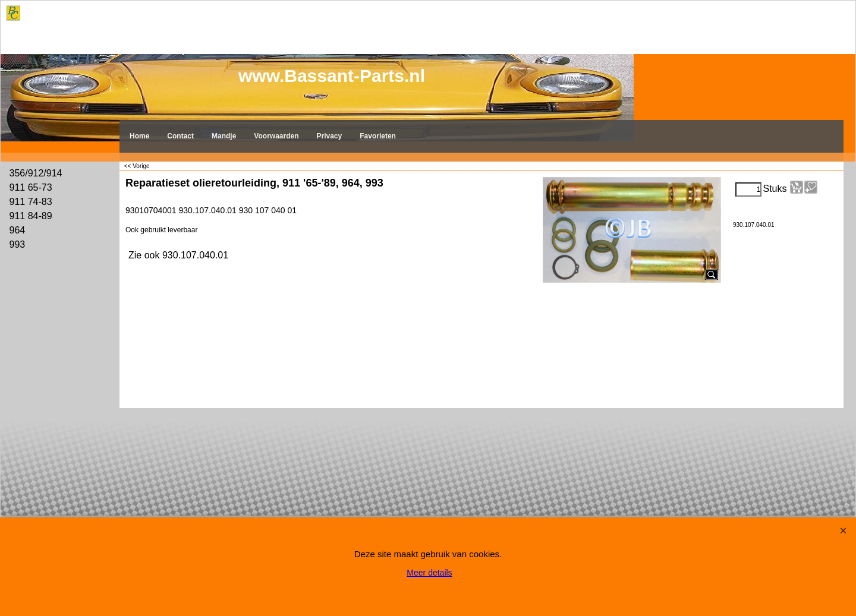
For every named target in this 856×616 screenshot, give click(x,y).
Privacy (330, 136)
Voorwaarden (276, 136)
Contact (180, 136)
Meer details (429, 573)
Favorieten (378, 136)
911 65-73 (31, 187)
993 (18, 244)
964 (18, 230)
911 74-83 (31, 202)
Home (139, 136)
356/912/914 (36, 173)
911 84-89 (31, 216)
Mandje (224, 136)
